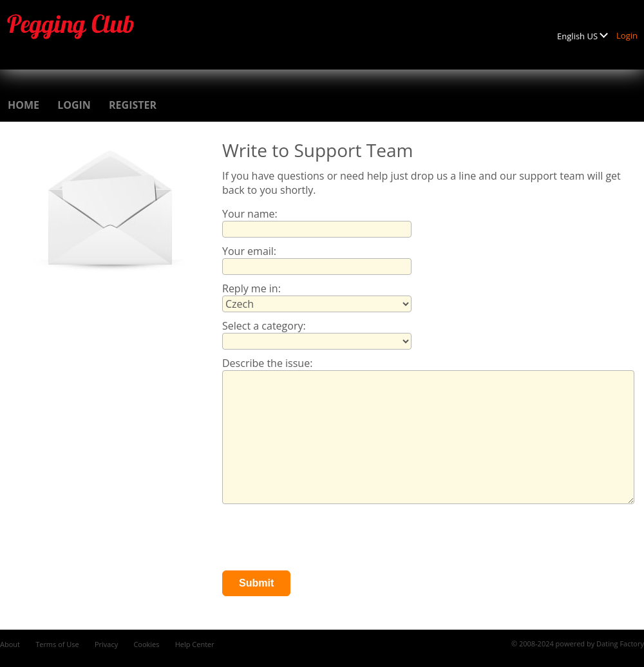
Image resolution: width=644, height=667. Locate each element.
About (10, 644)
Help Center (195, 644)
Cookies (146, 644)
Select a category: (264, 326)
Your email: (249, 251)
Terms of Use (57, 644)
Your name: (250, 214)
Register (133, 105)
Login (627, 35)
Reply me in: (251, 288)
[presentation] (320, 539)
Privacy (106, 644)
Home (24, 105)
